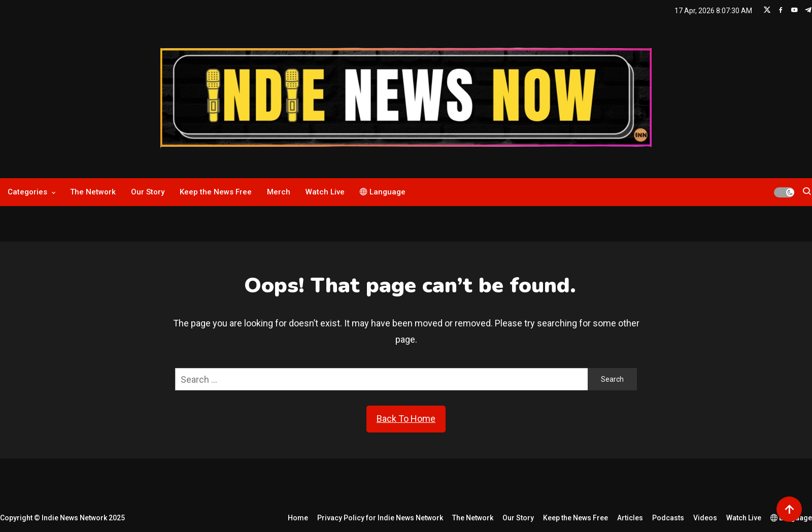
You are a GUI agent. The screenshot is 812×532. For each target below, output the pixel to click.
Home (298, 518)
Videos (705, 518)
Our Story (148, 192)
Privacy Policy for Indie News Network (380, 518)
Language (383, 192)
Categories (27, 192)
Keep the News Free (216, 192)
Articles (630, 518)
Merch (279, 192)
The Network (93, 192)
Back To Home (406, 419)
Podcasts (668, 518)
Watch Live (325, 192)
